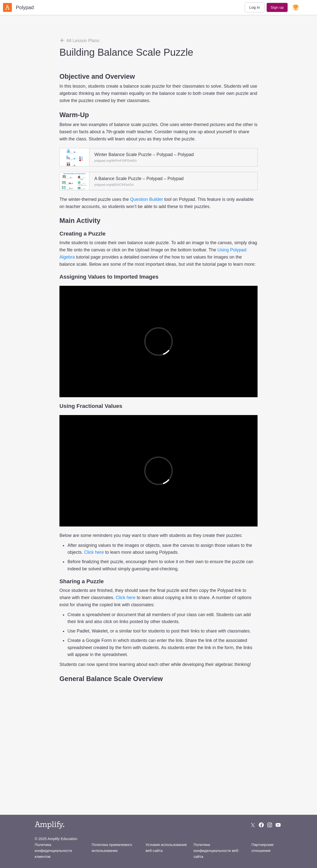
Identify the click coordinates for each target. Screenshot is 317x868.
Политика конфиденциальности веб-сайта (216, 851)
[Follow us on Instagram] (270, 825)
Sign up (277, 7)
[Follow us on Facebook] (261, 825)
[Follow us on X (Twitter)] (253, 825)
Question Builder (146, 199)
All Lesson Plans (79, 40)
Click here (94, 552)
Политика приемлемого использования (112, 848)
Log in (254, 7)
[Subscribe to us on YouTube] (278, 825)
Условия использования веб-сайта (166, 848)
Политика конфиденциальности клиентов (53, 851)
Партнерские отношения (263, 848)
